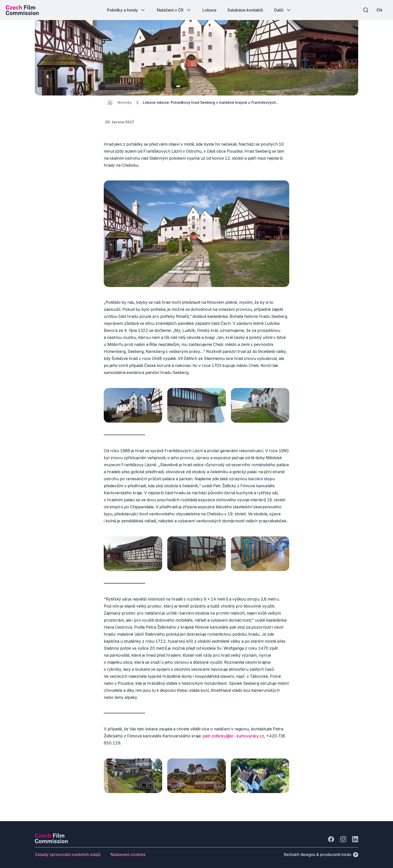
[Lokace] (125, 105)
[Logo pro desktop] (24, 10)
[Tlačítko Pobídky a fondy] (126, 10)
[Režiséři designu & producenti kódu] (321, 852)
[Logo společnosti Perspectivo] (51, 840)
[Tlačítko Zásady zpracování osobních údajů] (68, 852)
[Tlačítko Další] (283, 10)
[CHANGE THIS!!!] (110, 105)
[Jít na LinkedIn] (355, 837)
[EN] (378, 10)
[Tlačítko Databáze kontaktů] (245, 10)
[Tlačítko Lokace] (210, 10)
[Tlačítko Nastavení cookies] (128, 852)
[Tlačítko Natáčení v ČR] (174, 10)
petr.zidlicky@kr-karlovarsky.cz (233, 736)
